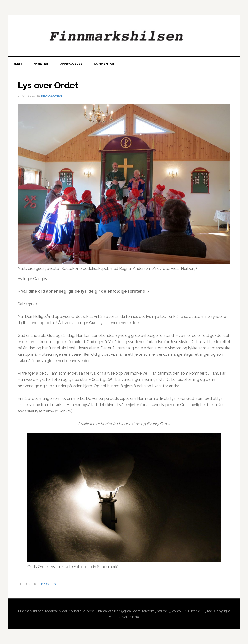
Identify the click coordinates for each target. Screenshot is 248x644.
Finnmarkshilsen (124, 35)
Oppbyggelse (47, 584)
